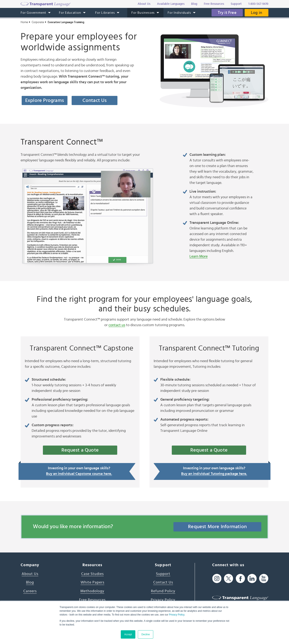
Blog (30, 582)
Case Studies (92, 574)
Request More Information (217, 527)
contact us (117, 325)
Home (24, 22)
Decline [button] (146, 634)
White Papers (92, 582)
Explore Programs (45, 100)
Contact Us (95, 100)
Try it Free (227, 13)
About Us (30, 574)
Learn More (199, 256)
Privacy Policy (177, 615)
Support (163, 574)
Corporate (38, 22)
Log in (257, 13)
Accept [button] (128, 634)
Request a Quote (80, 450)
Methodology (92, 591)
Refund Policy (163, 591)
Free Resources (92, 600)
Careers (30, 591)
